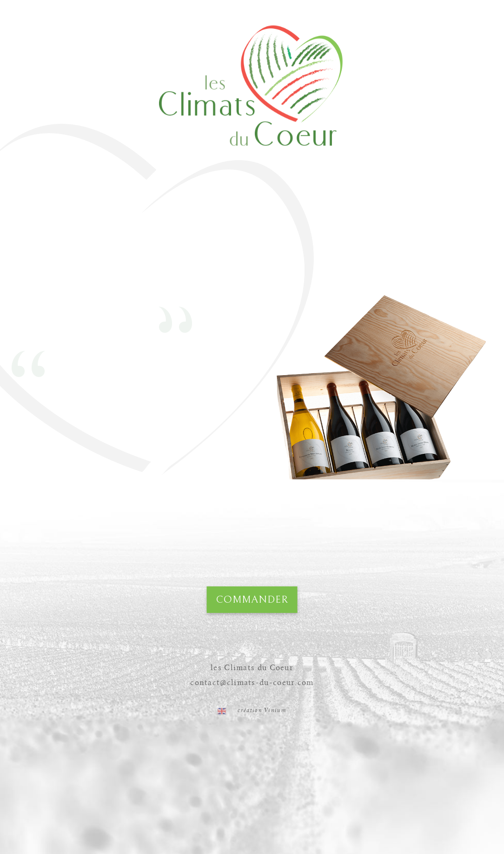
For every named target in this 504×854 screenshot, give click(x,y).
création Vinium (262, 710)
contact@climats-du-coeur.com (252, 683)
